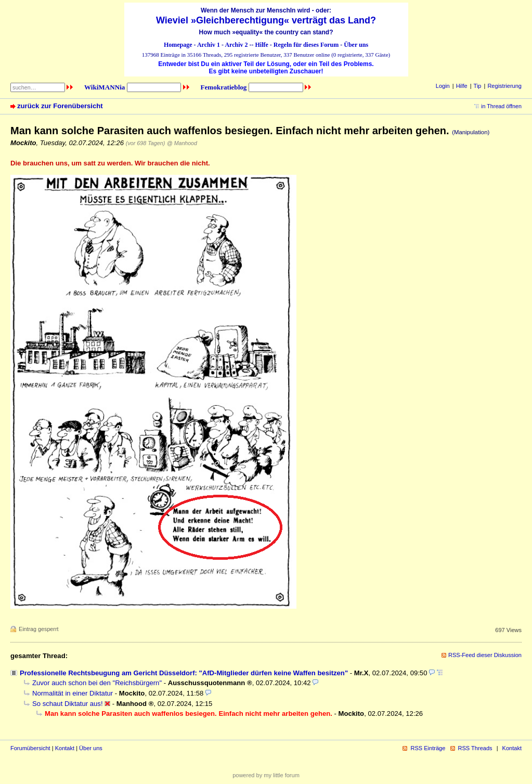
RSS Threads (475, 748)
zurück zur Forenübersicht (60, 106)
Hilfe (262, 45)
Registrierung (504, 86)
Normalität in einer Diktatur (73, 693)
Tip (478, 86)
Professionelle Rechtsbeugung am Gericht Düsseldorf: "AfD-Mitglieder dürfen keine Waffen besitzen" (184, 673)
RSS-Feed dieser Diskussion (485, 655)
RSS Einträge (428, 748)
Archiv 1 (209, 45)
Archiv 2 (236, 45)
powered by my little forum (266, 775)
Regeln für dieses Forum (306, 45)
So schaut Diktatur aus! (68, 704)
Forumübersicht (30, 748)
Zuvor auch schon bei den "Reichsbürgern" (97, 683)
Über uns (356, 45)
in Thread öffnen (501, 106)
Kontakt (65, 748)
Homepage (178, 45)
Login (443, 86)
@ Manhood (182, 143)
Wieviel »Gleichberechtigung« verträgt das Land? (266, 20)
